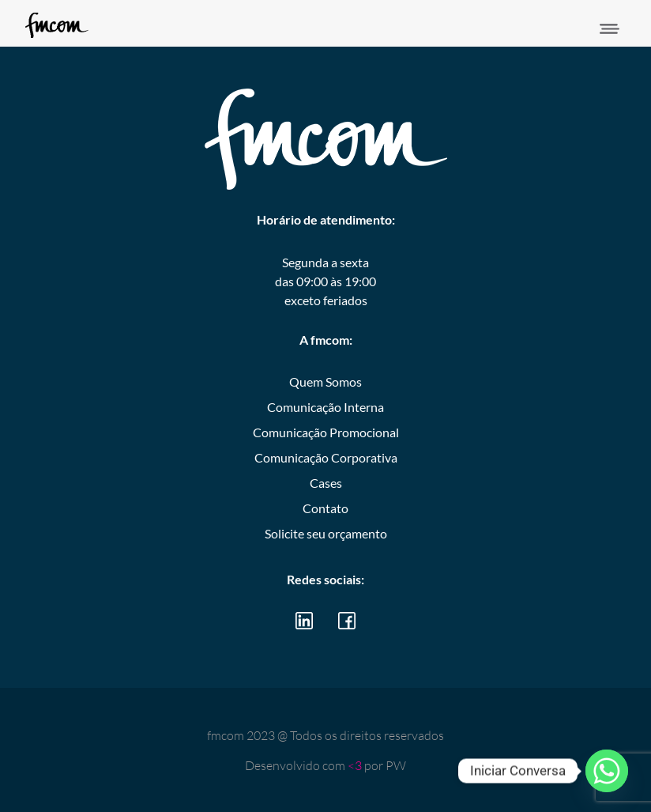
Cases (326, 483)
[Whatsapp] (607, 771)
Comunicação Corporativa (326, 457)
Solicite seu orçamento (326, 533)
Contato (325, 508)
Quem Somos (325, 381)
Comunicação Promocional (326, 432)
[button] (610, 30)
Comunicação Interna (325, 407)
